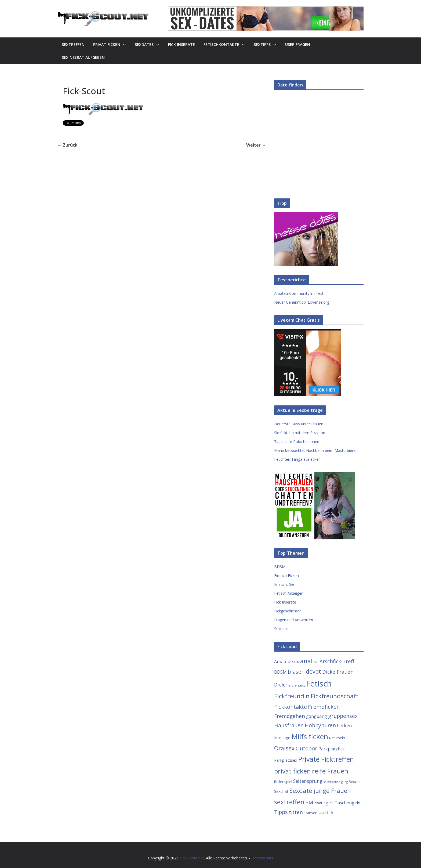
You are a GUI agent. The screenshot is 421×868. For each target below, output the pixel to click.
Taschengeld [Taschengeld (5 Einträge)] (347, 803)
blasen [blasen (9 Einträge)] (296, 671)
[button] (123, 45)
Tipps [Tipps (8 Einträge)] (281, 812)
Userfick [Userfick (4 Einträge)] (326, 812)
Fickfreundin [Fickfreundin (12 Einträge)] (292, 696)
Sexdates (144, 44)
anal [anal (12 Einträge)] (306, 661)
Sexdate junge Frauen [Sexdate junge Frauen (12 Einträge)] (320, 791)
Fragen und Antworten (294, 620)
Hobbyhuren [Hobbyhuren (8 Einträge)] (320, 725)
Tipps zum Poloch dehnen (297, 442)
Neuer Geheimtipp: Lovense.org (302, 302)
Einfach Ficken (286, 575)
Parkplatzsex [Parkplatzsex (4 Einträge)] (286, 760)
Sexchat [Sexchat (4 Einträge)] (281, 791)
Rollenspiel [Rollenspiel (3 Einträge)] (283, 782)
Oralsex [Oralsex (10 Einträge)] (284, 748)
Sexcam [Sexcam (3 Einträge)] (355, 782)
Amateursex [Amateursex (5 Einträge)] (287, 662)
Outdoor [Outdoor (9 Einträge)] (306, 748)
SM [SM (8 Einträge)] (309, 802)
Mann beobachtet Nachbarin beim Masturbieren (316, 450)
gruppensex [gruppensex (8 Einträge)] (343, 716)
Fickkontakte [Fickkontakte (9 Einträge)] (291, 707)
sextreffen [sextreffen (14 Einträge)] (289, 802)
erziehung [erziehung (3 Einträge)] (297, 685)
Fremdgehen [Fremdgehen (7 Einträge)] (290, 716)
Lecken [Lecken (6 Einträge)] (344, 725)
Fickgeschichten (288, 611)
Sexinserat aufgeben (83, 57)
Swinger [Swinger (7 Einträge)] (324, 802)
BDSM (280, 567)
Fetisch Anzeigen (289, 593)
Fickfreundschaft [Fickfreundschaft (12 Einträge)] (335, 696)
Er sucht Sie (284, 584)
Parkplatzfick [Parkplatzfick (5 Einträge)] (332, 749)
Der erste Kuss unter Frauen (299, 424)
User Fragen (298, 44)
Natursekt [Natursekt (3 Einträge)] (337, 738)
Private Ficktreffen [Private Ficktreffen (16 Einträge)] (326, 759)
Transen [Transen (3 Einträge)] (311, 813)
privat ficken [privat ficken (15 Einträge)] (293, 771)
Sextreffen (73, 44)
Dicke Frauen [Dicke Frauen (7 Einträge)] (338, 672)
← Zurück (67, 145)
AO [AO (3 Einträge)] (316, 662)
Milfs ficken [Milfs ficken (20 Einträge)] (310, 736)
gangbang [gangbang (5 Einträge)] (317, 716)
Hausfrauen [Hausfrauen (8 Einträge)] (289, 725)
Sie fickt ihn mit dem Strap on (300, 433)
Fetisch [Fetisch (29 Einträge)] (319, 684)
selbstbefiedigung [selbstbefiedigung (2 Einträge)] (336, 782)
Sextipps (262, 44)
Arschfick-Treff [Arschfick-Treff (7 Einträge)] (337, 661)
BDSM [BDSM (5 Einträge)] (280, 672)
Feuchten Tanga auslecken (297, 459)
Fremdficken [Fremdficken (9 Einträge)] (324, 707)
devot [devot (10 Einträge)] (313, 671)
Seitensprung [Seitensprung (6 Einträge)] (308, 781)
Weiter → (256, 145)
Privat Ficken (107, 44)
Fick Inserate (182, 44)
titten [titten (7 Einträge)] (296, 812)
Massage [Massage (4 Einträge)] (282, 738)
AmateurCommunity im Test (299, 293)
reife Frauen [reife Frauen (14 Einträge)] (330, 771)
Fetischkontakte (221, 44)
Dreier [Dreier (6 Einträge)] (281, 685)
